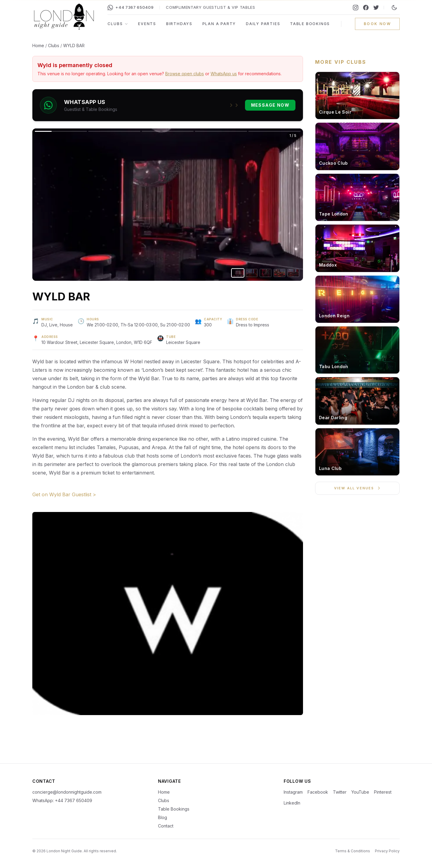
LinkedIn (292, 803)
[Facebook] (366, 8)
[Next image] (235, 205)
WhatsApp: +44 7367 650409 (62, 800)
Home (38, 45)
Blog (163, 817)
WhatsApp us (224, 74)
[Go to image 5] (293, 273)
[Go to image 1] (238, 273)
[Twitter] (376, 8)
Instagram (293, 792)
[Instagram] (356, 8)
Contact (166, 826)
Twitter (340, 792)
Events (147, 24)
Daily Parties (263, 24)
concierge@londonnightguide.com (67, 792)
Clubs (118, 24)
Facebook (318, 792)
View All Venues (358, 488)
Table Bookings (310, 24)
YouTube (360, 792)
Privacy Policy (387, 851)
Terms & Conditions (353, 851)
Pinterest (383, 792)
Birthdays (179, 24)
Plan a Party (219, 24)
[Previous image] (100, 205)
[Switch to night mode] (394, 8)
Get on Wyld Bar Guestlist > (64, 494)
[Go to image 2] (252, 273)
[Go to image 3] (266, 273)
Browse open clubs (185, 74)
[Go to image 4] (279, 273)
